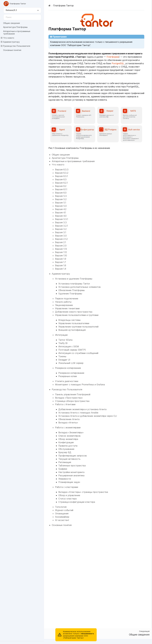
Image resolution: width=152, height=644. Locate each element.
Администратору (10, 42)
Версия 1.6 (61, 265)
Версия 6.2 (61, 186)
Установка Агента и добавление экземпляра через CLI (88, 416)
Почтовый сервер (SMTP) (72, 350)
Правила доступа (68, 446)
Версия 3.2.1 (61, 226)
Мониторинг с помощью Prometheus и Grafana (80, 384)
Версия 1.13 (61, 249)
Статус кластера (67, 499)
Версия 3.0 (61, 236)
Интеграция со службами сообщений (78, 353)
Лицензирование (64, 305)
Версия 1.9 (61, 259)
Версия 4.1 (61, 213)
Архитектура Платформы (15, 27)
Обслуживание (66, 449)
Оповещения (62, 513)
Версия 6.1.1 (61, 189)
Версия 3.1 (61, 232)
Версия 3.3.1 (62, 219)
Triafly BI (63, 343)
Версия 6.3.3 (62, 170)
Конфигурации (66, 442)
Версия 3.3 (61, 222)
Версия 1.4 (61, 269)
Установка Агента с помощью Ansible (78, 413)
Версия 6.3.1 (61, 176)
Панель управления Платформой (73, 394)
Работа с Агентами (65, 404)
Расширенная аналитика (71, 475)
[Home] (49, 6)
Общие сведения (11, 23)
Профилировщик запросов (73, 456)
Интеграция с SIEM (69, 346)
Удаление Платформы (70, 294)
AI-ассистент (62, 520)
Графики (63, 469)
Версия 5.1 (61, 203)
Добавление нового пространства (74, 312)
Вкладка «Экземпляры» (71, 432)
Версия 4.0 (61, 216)
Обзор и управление (69, 495)
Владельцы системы (69, 320)
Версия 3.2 (61, 229)
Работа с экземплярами (68, 427)
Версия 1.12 (61, 252)
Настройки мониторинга (71, 472)
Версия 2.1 (61, 242)
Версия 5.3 (61, 196)
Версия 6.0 (61, 193)
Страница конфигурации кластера (77, 502)
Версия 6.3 (61, 179)
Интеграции (61, 335)
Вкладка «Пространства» (69, 398)
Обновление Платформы (72, 290)
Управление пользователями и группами (77, 315)
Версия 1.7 (61, 262)
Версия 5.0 (61, 206)
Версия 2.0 (61, 246)
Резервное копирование (68, 368)
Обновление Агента (69, 419)
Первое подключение (67, 299)
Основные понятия (12, 50)
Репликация (65, 462)
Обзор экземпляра (68, 439)
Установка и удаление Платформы (74, 279)
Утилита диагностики (67, 381)
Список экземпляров (69, 436)
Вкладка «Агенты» (68, 423)
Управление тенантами (67, 308)
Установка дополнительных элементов (80, 287)
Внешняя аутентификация (72, 330)
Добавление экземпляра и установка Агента (82, 409)
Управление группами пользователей (78, 327)
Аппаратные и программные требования (17, 32)
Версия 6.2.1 (61, 183)
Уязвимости (65, 479)
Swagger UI (64, 360)
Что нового (8, 38)
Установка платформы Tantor (74, 284)
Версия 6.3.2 (62, 173)
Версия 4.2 (61, 209)
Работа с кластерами (67, 487)
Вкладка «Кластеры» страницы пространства (83, 492)
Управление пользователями (74, 323)
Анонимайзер (62, 517)
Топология (61, 507)
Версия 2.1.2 (61, 239)
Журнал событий (64, 510)
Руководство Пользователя (15, 46)
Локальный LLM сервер (71, 363)
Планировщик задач (69, 482)
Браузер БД (65, 452)
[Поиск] (22, 17)
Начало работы (63, 302)
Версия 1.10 (61, 256)
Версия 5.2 (61, 199)
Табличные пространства (72, 466)
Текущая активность (69, 459)
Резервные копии (68, 376)
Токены (62, 356)
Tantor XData (65, 340)
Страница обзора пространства (72, 401)
